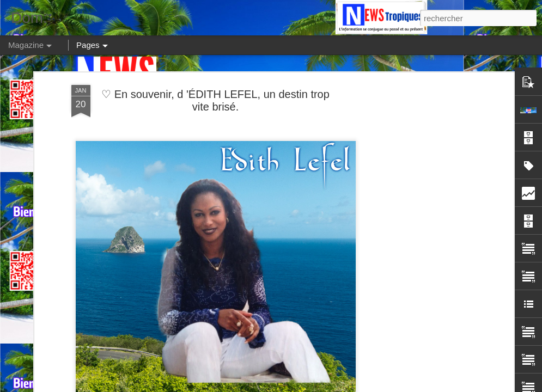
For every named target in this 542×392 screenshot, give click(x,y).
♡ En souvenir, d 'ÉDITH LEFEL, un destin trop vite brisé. (215, 100)
